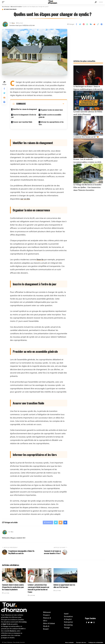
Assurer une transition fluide (23, 120)
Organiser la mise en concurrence (52, 109)
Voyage (67, 626)
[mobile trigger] (4, 2)
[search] (96, 2)
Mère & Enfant (49, 622)
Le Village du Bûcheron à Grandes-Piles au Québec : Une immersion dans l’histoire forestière (88, 188)
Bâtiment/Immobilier (12, 10)
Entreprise (68, 621)
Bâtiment (47, 611)
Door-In (40, 258)
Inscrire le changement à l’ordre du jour (24, 115)
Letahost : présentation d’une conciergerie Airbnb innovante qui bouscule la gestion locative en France (38, 587)
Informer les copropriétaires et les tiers (51, 121)
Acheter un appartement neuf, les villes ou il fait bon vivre (64, 585)
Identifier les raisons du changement (25, 109)
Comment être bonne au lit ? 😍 (86, 137)
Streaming (68, 624)
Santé (66, 613)
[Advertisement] (88, 43)
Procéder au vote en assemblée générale (50, 115)
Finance (46, 614)
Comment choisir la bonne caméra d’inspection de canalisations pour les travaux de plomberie (13, 586)
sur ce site (25, 197)
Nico (13, 23)
